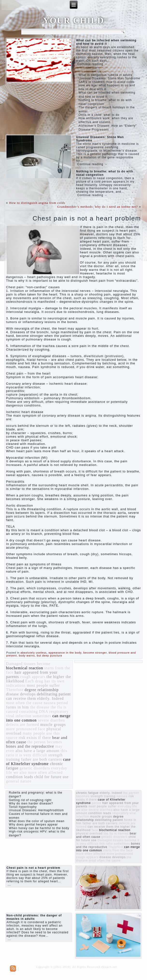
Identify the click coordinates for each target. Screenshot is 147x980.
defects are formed (23, 725)
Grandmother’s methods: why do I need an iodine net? (98, 207)
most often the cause (24, 703)
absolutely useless (34, 653)
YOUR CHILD (73, 21)
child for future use (51, 777)
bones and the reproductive (30, 746)
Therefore (15, 690)
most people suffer (43, 685)
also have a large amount (38, 751)
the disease (40, 707)
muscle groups (53, 725)
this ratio (106, 844)
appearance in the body (65, 653)
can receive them (21, 698)
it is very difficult (31, 755)
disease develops (21, 694)
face (42, 729)
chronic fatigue (87, 793)
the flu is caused (116, 833)
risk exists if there (35, 738)
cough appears (33, 677)
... (9, 885)
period (62, 703)
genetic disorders (35, 768)
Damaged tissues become (28, 664)
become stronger (95, 653)
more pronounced (21, 729)
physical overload (89, 833)
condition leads (20, 777)
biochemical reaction (25, 668)
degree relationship (42, 690)
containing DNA (34, 711)
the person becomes (45, 742)
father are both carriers (41, 759)
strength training (103, 796)
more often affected (45, 772)
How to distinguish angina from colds (37, 203)
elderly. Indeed (50, 698)
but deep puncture (49, 656)
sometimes (42, 716)
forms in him (17, 707)
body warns (27, 656)
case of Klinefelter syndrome (38, 762)
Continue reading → (92, 64)
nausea (50, 703)
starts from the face (118, 850)
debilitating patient (54, 694)
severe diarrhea (51, 720)
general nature (19, 781)
